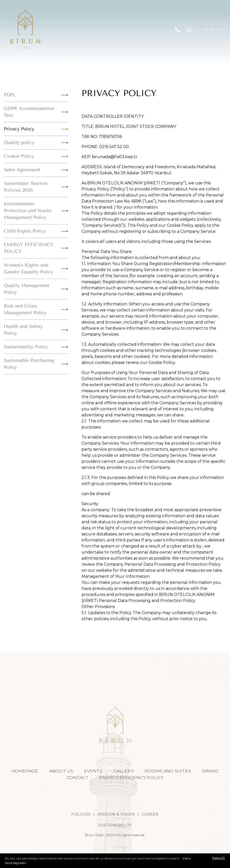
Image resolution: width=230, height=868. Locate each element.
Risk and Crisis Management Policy (36, 309)
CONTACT (76, 785)
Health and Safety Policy (36, 330)
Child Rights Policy (36, 231)
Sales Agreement (36, 170)
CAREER (152, 823)
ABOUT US (59, 778)
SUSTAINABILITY (115, 835)
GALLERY (124, 778)
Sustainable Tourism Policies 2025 (36, 187)
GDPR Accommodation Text (36, 112)
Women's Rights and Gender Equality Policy (36, 268)
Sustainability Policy (36, 347)
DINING (215, 778)
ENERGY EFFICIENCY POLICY (36, 248)
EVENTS (92, 778)
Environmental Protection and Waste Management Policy (36, 211)
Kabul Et (219, 858)
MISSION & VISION (116, 823)
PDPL (36, 95)
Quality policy (36, 142)
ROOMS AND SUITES (170, 778)
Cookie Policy (36, 156)
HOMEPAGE (20, 778)
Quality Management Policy (36, 289)
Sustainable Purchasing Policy (36, 364)
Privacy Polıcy (36, 129)
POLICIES (79, 823)
